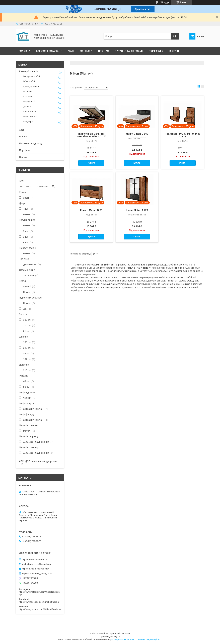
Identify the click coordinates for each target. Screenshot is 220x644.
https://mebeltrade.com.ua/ (35, 559)
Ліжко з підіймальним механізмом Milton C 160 (91, 135)
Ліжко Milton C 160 (137, 134)
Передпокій (29, 101)
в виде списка (203, 88)
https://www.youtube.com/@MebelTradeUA (40, 609)
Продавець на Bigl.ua (110, 636)
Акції (71, 51)
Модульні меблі (32, 76)
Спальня (28, 96)
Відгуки (174, 51)
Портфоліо (156, 51)
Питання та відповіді (129, 51)
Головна (24, 51)
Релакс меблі (30, 117)
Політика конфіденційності (150, 639)
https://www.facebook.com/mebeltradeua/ (39, 602)
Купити (91, 163)
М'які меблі (29, 81)
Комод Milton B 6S (91, 210)
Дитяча (27, 106)
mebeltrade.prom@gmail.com (37, 564)
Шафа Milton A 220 (137, 210)
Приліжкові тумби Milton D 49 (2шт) (183, 135)
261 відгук (164, 2)
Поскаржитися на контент (123, 639)
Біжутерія (28, 122)
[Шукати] (175, 36)
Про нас (103, 51)
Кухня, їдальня (31, 86)
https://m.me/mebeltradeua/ (35, 569)
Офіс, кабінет (30, 112)
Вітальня (28, 91)
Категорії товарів (47, 51)
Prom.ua (126, 633)
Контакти (86, 51)
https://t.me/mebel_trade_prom (37, 573)
